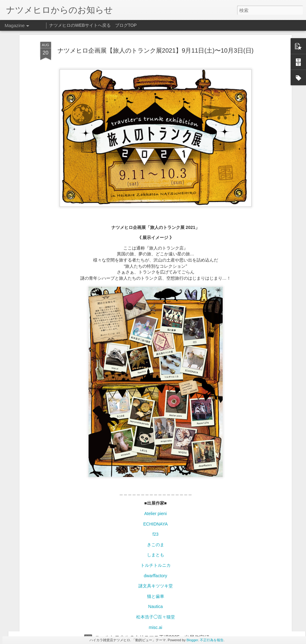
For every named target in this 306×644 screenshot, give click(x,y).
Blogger (192, 640)
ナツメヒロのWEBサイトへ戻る (80, 25)
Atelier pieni (155, 426)
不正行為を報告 (212, 640)
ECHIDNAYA (156, 436)
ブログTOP (126, 25)
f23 (155, 447)
